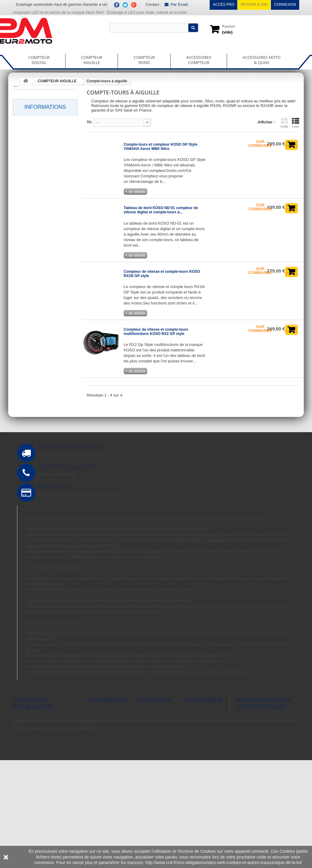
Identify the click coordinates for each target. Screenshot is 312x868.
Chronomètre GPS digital (41, 108)
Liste (296, 123)
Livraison (33, 377)
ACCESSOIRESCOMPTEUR (199, 60)
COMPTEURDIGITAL (39, 60)
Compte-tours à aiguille (44, 245)
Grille (284, 123)
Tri (89, 122)
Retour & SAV (254, 5)
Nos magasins (38, 428)
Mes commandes (200, 753)
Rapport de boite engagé (41, 178)
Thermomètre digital (37, 191)
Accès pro (223, 5)
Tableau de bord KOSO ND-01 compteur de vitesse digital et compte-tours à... (161, 210)
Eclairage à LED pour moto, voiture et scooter (147, 12)
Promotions (97, 753)
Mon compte (204, 743)
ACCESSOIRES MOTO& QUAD (262, 60)
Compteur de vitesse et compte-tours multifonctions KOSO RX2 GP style (156, 332)
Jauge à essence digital (40, 152)
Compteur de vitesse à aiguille (42, 264)
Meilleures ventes (102, 769)
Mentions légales (40, 386)
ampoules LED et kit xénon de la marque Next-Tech (71, 589)
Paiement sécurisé (42, 419)
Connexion (285, 5)
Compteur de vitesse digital (37, 124)
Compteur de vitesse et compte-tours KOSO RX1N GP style (162, 274)
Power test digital (34, 165)
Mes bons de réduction (205, 790)
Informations (45, 368)
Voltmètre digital (33, 204)
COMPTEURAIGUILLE (92, 60)
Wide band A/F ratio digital (43, 217)
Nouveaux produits (103, 761)
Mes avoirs (195, 761)
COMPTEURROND (144, 60)
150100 (25, 343)
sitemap (94, 814)
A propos (33, 410)
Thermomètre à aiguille (44, 281)
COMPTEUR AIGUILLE (40, 231)
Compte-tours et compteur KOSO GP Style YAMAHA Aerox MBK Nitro (161, 147)
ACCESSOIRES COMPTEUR (33, 311)
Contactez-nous (101, 785)
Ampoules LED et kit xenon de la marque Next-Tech (58, 12)
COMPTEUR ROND (37, 295)
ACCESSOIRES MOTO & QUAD (42, 328)
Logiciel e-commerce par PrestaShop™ (61, 836)
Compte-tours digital (37, 95)
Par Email (176, 4)
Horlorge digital (32, 139)
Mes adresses (198, 769)
